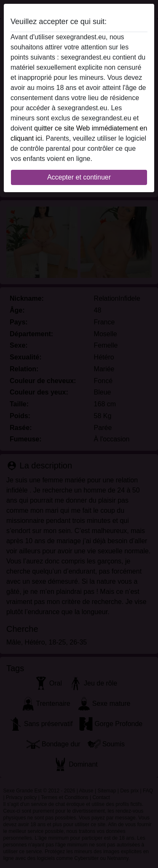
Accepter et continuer (79, 177)
